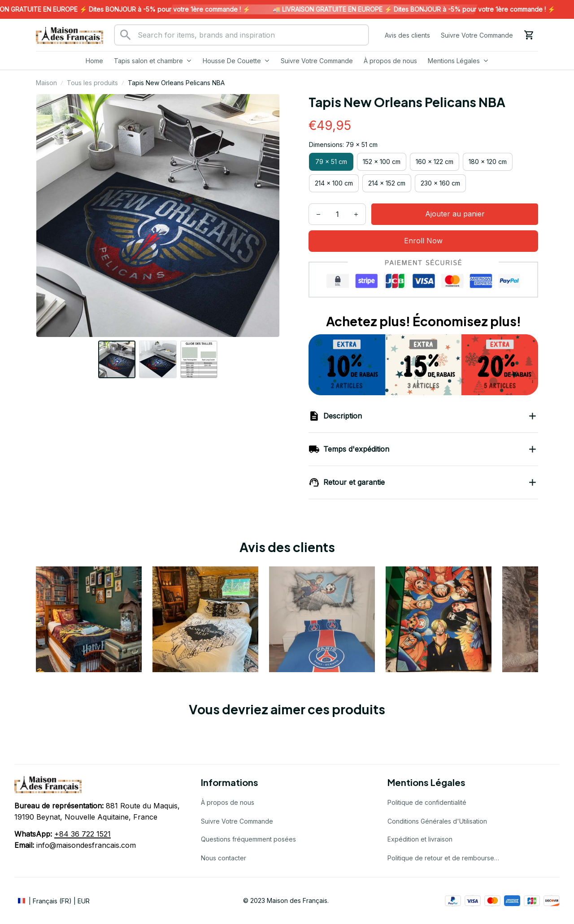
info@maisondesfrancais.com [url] (86, 845)
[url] (83, 834)
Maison (46, 83)
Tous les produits (92, 83)
